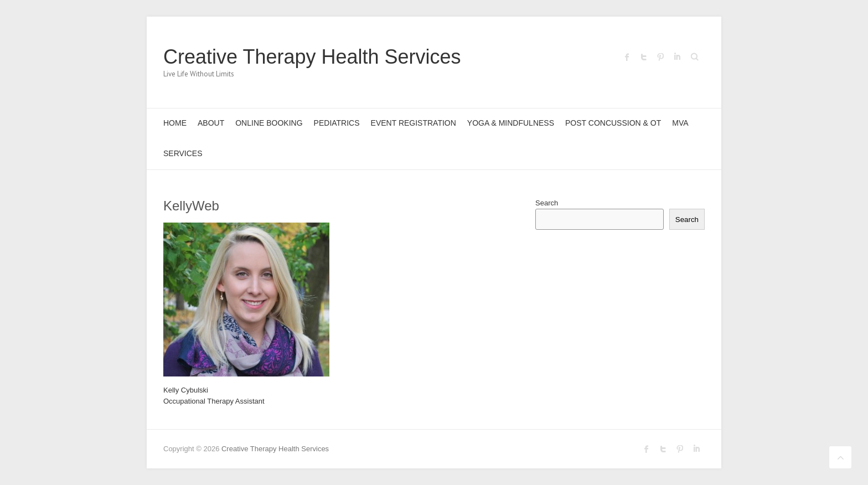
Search (547, 203)
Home (175, 123)
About (211, 123)
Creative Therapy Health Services (312, 57)
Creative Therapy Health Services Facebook (627, 57)
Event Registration (414, 123)
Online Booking (269, 123)
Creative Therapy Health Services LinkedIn (677, 57)
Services (183, 153)
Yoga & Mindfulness (511, 123)
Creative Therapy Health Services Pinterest (660, 57)
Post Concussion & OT (613, 123)
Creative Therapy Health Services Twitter (644, 57)
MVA (680, 123)
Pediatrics (337, 123)
